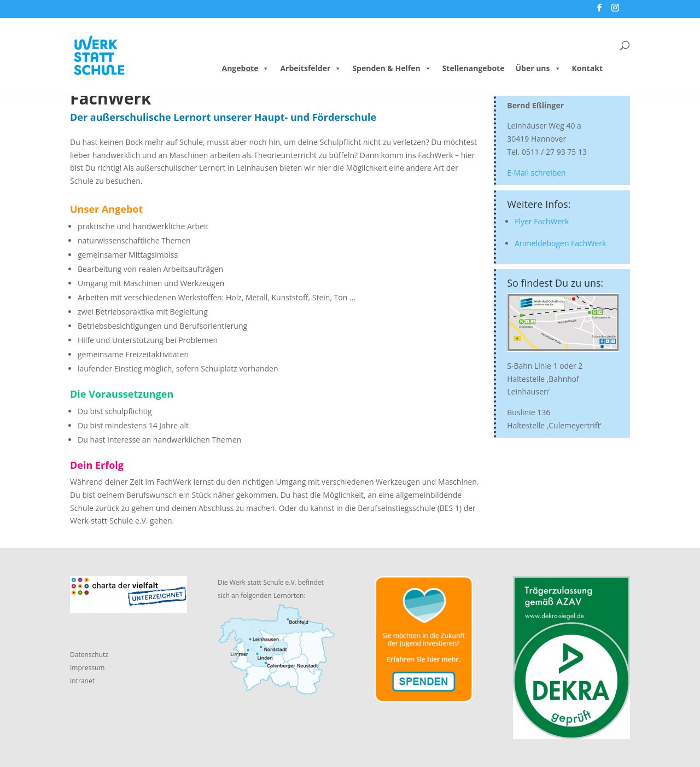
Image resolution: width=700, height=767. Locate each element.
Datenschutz (89, 655)
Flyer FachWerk (542, 221)
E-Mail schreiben (536, 173)
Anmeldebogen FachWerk (560, 243)
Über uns (538, 68)
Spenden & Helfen (392, 68)
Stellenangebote (474, 68)
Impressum (87, 668)
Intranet (82, 681)
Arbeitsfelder (311, 68)
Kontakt (587, 68)
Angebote (246, 68)
